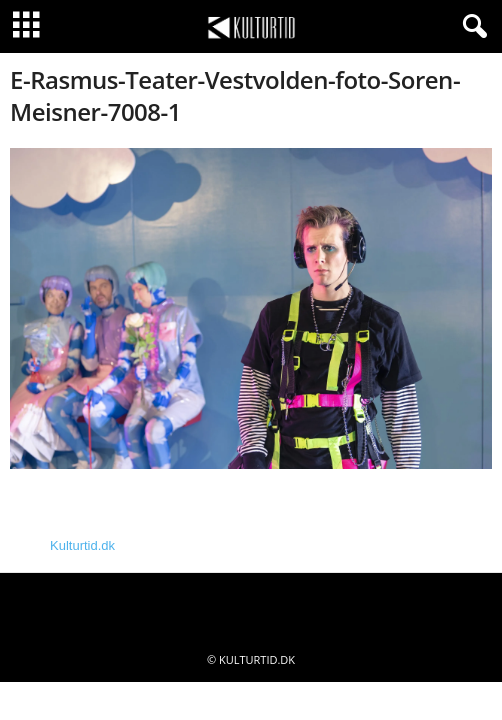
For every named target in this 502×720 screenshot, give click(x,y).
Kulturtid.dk (82, 545)
